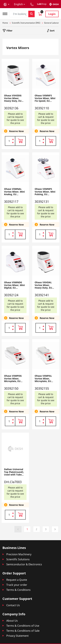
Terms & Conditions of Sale (23, 631)
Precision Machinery (19, 554)
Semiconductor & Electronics (24, 564)
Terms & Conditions (18, 590)
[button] (6, 4)
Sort (52, 31)
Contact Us (13, 605)
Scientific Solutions (18, 559)
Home (5, 23)
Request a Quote (17, 580)
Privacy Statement (17, 636)
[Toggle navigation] (6, 13)
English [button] (18, 4)
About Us (12, 621)
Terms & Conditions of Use (23, 626)
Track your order (17, 585)
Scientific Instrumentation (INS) (26, 23)
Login (52, 14)
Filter (9, 31)
